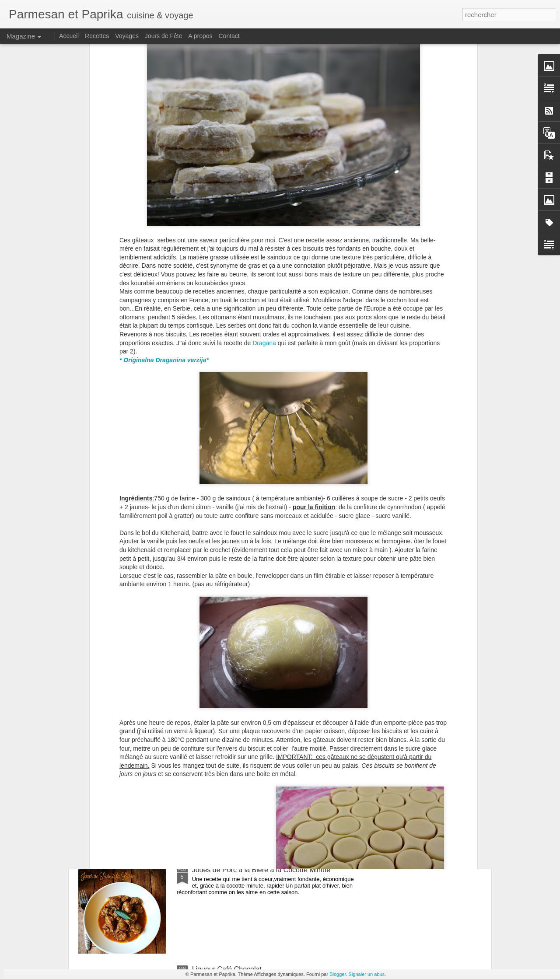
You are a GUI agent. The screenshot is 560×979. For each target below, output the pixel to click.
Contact (229, 36)
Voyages (127, 36)
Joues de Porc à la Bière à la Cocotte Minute (261, 870)
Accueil (69, 36)
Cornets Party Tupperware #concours (250, 771)
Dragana (264, 189)
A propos (200, 36)
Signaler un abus (367, 974)
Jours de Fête (164, 36)
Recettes (97, 36)
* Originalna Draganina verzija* (164, 207)
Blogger (338, 974)
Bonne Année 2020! (223, 671)
